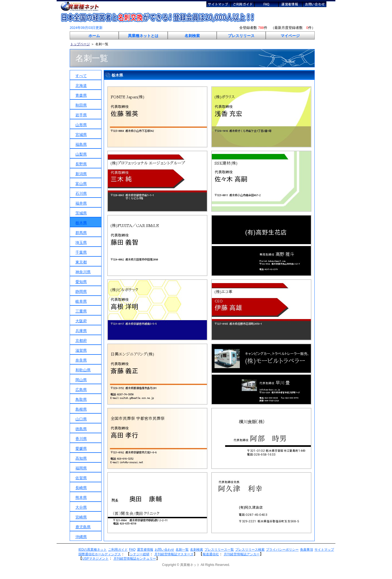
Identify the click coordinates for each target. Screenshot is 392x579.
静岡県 (81, 292)
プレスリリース (241, 36)
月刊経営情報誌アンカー (242, 554)
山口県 (81, 419)
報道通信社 (211, 554)
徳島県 (81, 429)
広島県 (81, 390)
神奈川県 (83, 272)
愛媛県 (81, 448)
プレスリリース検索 (250, 550)
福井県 (81, 203)
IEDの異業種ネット (93, 550)
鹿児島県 (83, 527)
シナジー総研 (140, 554)
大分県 (81, 507)
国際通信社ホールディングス (100, 554)
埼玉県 (81, 242)
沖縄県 (81, 537)
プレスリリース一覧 (219, 550)
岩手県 (81, 115)
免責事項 (307, 550)
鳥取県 (81, 399)
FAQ (132, 550)
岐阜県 (81, 301)
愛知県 (81, 282)
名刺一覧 (182, 550)
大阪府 (81, 321)
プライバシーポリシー (282, 550)
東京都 (81, 262)
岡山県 (81, 380)
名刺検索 (192, 36)
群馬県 (81, 233)
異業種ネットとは (143, 36)
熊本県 (81, 498)
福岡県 (81, 468)
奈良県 (81, 360)
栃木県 (81, 223)
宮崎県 (81, 517)
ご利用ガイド (118, 550)
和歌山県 (83, 370)
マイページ (290, 36)
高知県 (81, 458)
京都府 (81, 341)
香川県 (81, 439)
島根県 (81, 409)
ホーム (94, 36)
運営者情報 (145, 550)
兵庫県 (81, 331)
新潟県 (81, 174)
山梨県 (81, 154)
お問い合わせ (164, 550)
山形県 (81, 125)
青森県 (81, 95)
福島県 (81, 144)
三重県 (81, 311)
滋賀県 (81, 350)
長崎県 (81, 488)
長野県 (81, 164)
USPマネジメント (95, 559)
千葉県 (81, 252)
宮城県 (81, 135)
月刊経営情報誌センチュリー (135, 559)
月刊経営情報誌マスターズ (174, 554)
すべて (81, 76)
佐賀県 (81, 478)
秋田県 (81, 105)
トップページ (80, 44)
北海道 (81, 86)
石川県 (81, 193)
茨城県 (81, 213)
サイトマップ (324, 550)
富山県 (81, 184)
